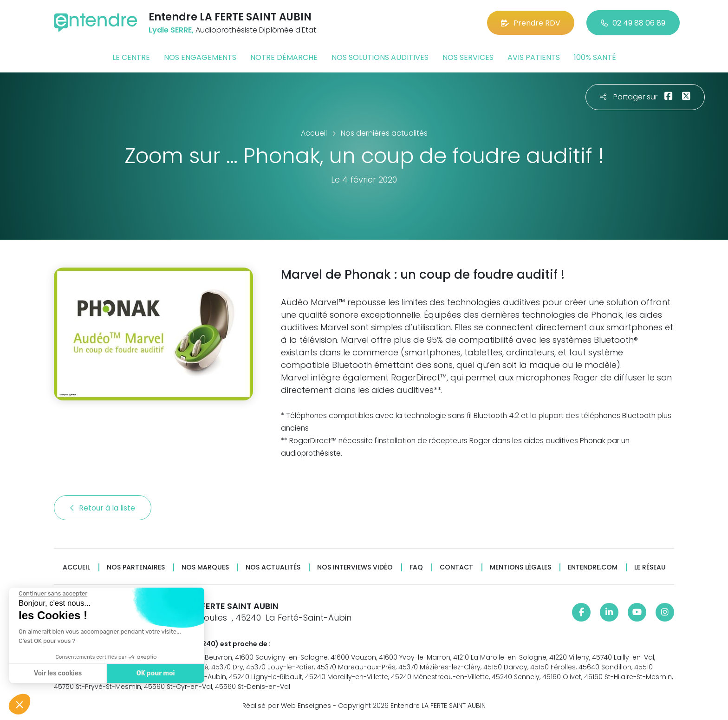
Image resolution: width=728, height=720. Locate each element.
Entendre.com (593, 567)
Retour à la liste (103, 508)
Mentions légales (520, 567)
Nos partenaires (136, 567)
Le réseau (650, 567)
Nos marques (205, 567)
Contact (456, 567)
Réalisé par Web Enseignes (287, 706)
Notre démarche (284, 57)
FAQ (416, 567)
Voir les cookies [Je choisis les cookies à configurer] (58, 673)
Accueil (76, 567)
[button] (19, 704)
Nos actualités (273, 567)
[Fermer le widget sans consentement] (53, 594)
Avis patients (534, 57)
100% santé (595, 57)
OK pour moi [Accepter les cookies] (156, 673)
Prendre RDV (531, 23)
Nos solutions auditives (380, 57)
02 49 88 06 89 (633, 23)
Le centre (131, 57)
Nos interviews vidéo (355, 567)
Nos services (468, 57)
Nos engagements (200, 57)
